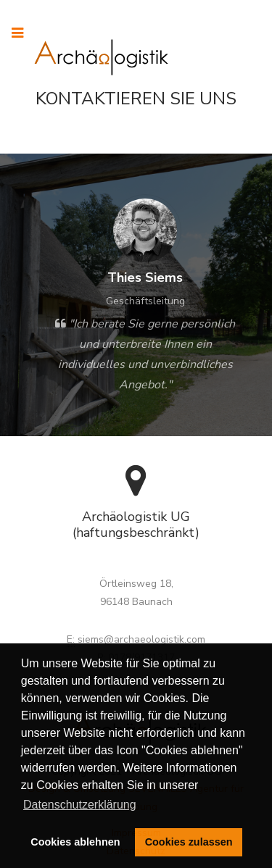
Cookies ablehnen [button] (75, 842)
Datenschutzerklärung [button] (80, 805)
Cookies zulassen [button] (189, 842)
